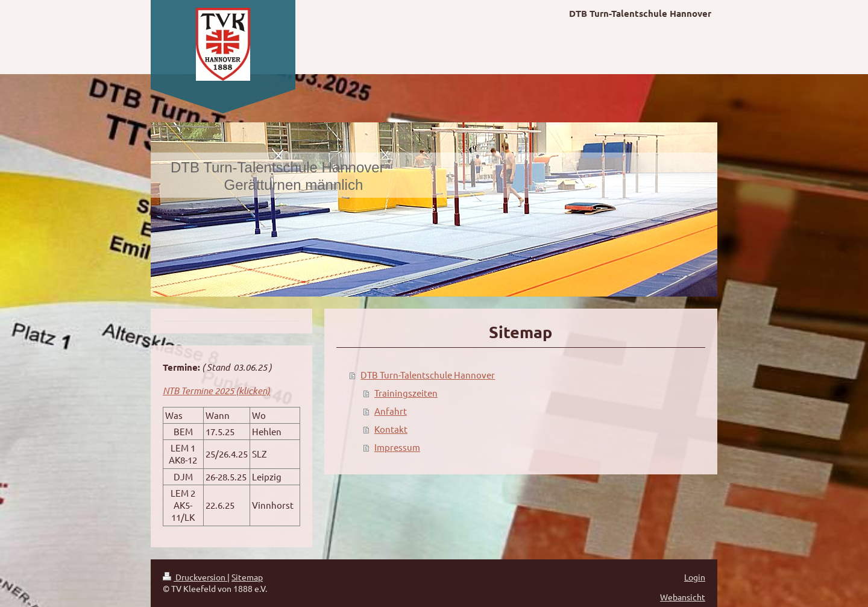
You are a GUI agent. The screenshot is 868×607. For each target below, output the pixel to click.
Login (695, 577)
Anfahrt (391, 411)
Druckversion (195, 577)
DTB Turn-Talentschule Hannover (428, 375)
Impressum (397, 447)
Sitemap (247, 577)
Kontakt (391, 429)
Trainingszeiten (406, 393)
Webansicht (683, 597)
